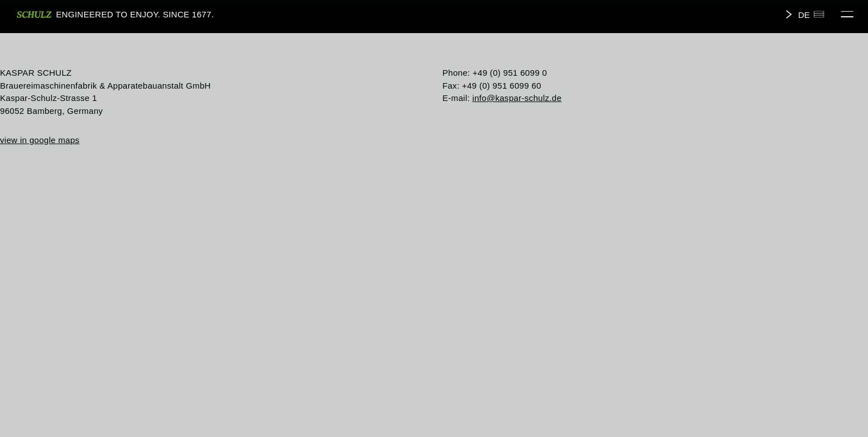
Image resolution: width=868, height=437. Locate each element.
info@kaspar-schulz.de (517, 98)
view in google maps (40, 140)
